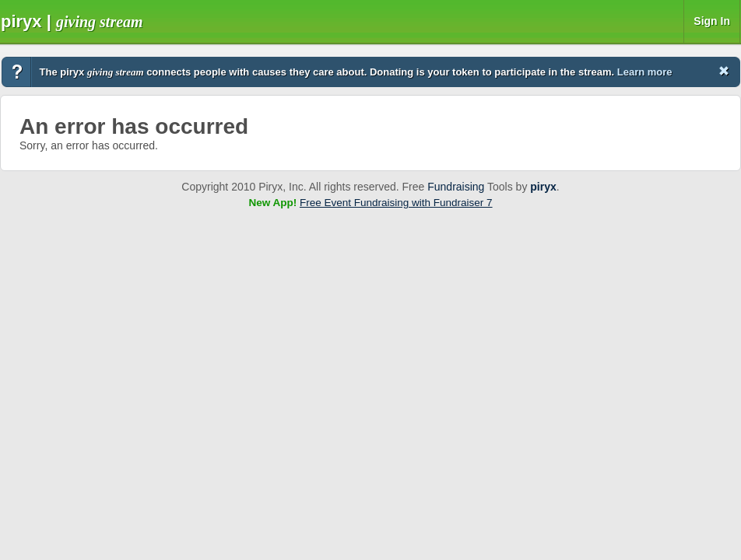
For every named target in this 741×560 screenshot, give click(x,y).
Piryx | (72, 21)
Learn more (645, 72)
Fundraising (456, 187)
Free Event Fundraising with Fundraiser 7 (396, 203)
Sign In (712, 21)
